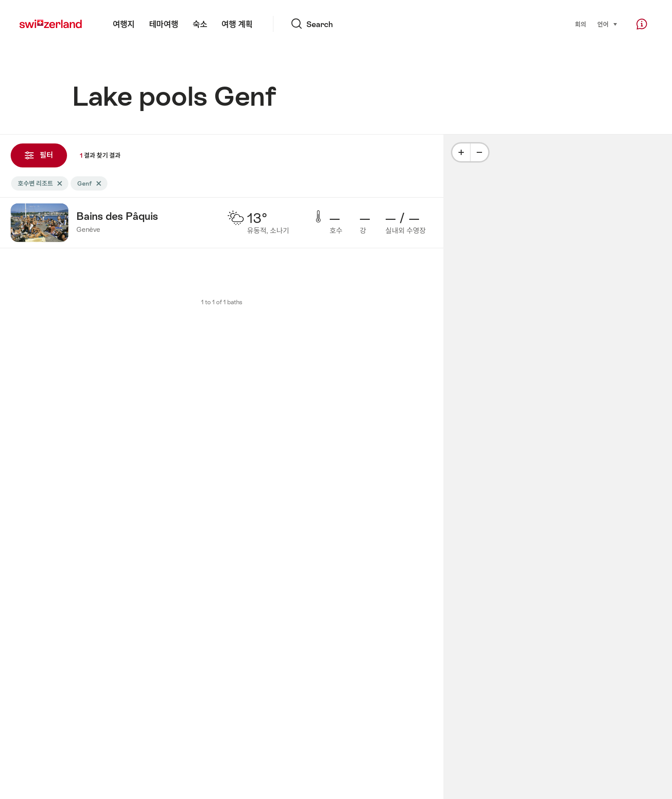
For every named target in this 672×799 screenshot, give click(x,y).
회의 (580, 24)
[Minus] (479, 152)
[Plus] (461, 152)
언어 (608, 24)
